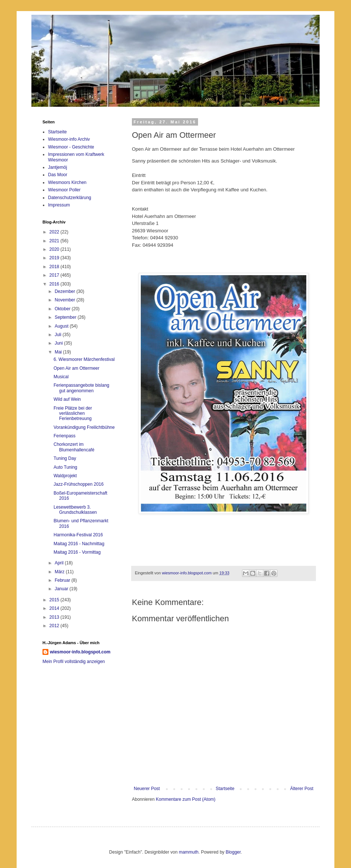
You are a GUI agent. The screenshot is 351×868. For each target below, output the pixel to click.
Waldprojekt (65, 476)
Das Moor (58, 175)
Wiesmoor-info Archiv (69, 139)
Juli (59, 335)
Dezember (66, 291)
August (62, 326)
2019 (55, 258)
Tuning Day (65, 458)
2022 (55, 232)
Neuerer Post (147, 787)
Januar (62, 589)
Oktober (63, 309)
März (60, 572)
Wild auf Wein (67, 399)
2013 (55, 617)
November (66, 300)
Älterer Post (302, 787)
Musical (61, 377)
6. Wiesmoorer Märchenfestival (84, 359)
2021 (55, 241)
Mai (59, 352)
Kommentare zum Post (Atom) (186, 797)
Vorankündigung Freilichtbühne (84, 427)
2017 (55, 275)
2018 (55, 267)
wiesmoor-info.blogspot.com (80, 652)
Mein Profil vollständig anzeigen (74, 662)
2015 (55, 600)
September (66, 317)
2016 (55, 284)
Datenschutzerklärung (70, 198)
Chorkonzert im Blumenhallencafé (74, 447)
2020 (55, 249)
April (60, 563)
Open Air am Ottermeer (76, 368)
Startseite (225, 787)
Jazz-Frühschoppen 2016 (79, 484)
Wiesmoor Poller (64, 190)
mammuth (189, 850)
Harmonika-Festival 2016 (78, 535)
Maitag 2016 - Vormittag (77, 552)
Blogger (233, 850)
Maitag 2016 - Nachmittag (79, 544)
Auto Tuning (65, 467)
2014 (55, 608)
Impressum (59, 205)
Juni (59, 343)
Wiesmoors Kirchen (67, 182)
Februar (63, 580)
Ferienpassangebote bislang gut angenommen (81, 388)
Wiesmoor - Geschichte (71, 147)
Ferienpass (64, 436)
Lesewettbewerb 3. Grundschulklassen (75, 510)
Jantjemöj (57, 167)
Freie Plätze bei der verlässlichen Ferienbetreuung (73, 414)
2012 (55, 626)
